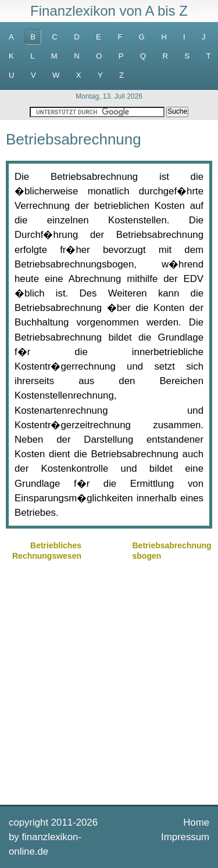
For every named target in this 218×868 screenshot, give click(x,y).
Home (196, 822)
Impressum (185, 837)
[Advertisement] (109, 681)
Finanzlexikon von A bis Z (109, 11)
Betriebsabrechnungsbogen (172, 551)
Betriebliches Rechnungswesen (47, 551)
